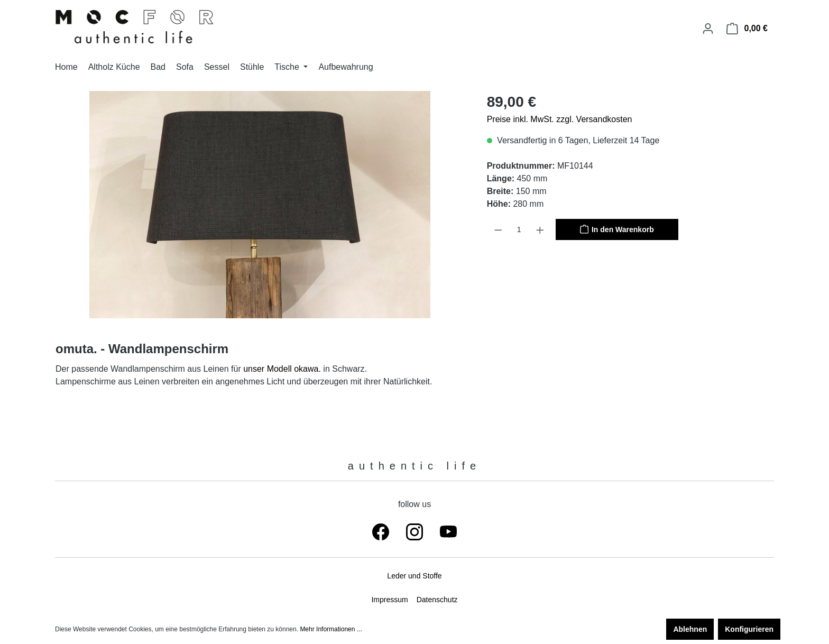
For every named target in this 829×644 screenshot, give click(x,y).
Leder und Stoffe (414, 576)
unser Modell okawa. (282, 369)
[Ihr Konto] (708, 29)
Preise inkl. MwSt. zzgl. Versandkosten (560, 119)
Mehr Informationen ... (331, 629)
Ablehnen (690, 629)
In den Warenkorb (617, 228)
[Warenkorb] (747, 29)
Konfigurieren (749, 629)
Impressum (389, 600)
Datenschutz (437, 600)
